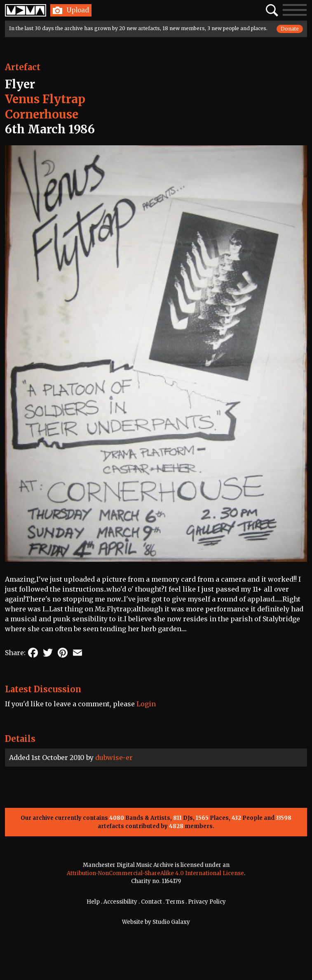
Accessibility (120, 902)
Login (146, 704)
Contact (151, 902)
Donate (290, 29)
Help (93, 902)
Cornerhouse (42, 114)
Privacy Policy (207, 902)
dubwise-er (114, 757)
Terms (175, 902)
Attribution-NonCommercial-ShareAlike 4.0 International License (155, 873)
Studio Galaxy (171, 922)
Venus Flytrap (45, 99)
